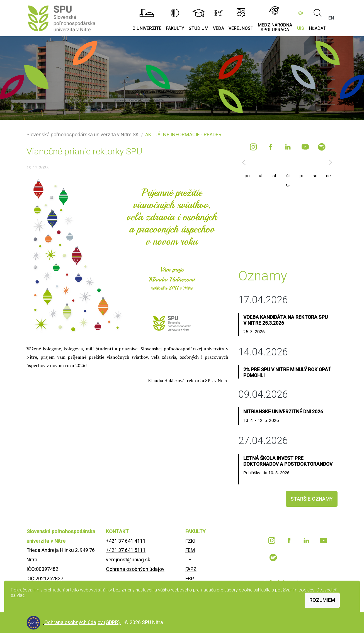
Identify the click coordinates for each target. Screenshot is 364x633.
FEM (190, 550)
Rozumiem (322, 600)
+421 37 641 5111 (126, 550)
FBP (190, 579)
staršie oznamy (312, 499)
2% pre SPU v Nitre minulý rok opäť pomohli (287, 373)
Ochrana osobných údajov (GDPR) (83, 622)
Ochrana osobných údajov (135, 569)
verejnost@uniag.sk (128, 560)
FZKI (190, 541)
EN (331, 18)
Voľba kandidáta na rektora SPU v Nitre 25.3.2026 (286, 320)
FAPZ (191, 569)
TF (188, 560)
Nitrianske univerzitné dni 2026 (283, 412)
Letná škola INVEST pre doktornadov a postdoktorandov (288, 461)
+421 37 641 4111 (126, 541)
